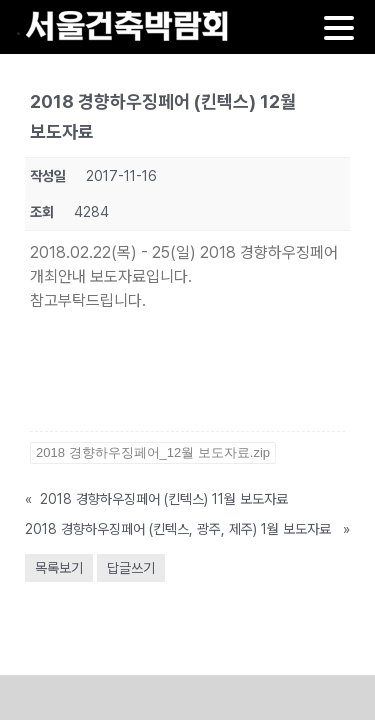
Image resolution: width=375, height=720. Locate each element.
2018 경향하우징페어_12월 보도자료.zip (153, 452)
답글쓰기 (131, 568)
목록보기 (59, 568)
